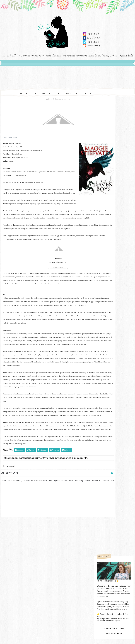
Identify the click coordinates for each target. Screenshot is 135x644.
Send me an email (114, 181)
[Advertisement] (46, 598)
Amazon (40, 291)
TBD (53, 291)
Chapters (47, 291)
